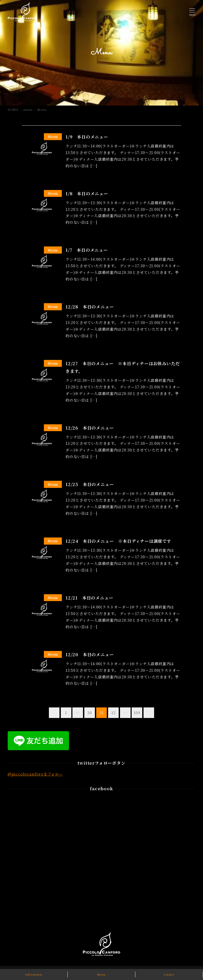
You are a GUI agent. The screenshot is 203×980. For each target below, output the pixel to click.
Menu (101, 974)
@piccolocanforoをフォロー (35, 774)
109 (137, 713)
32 (113, 713)
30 (90, 713)
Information (34, 974)
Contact (169, 974)
